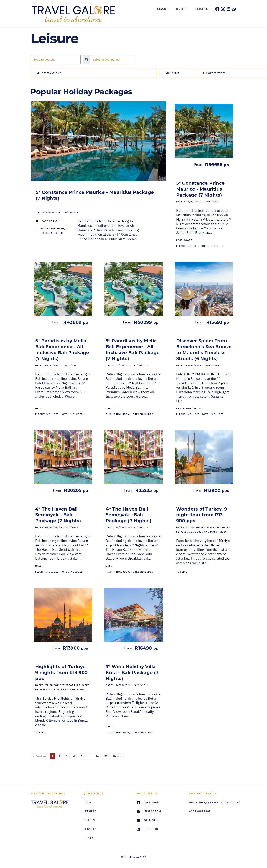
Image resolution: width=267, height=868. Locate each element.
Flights (202, 9)
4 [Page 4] (74, 756)
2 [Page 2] (60, 756)
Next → (117, 756)
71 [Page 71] (106, 756)
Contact (90, 838)
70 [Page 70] (97, 756)
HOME (88, 802)
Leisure (162, 9)
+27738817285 (200, 811)
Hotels (182, 9)
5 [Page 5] (81, 756)
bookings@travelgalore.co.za (213, 802)
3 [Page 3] (67, 756)
